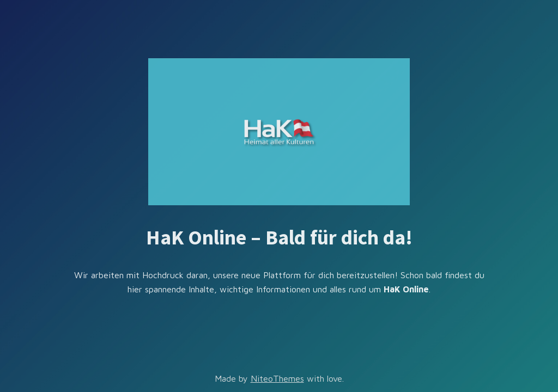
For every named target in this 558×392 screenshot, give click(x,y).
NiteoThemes (277, 378)
